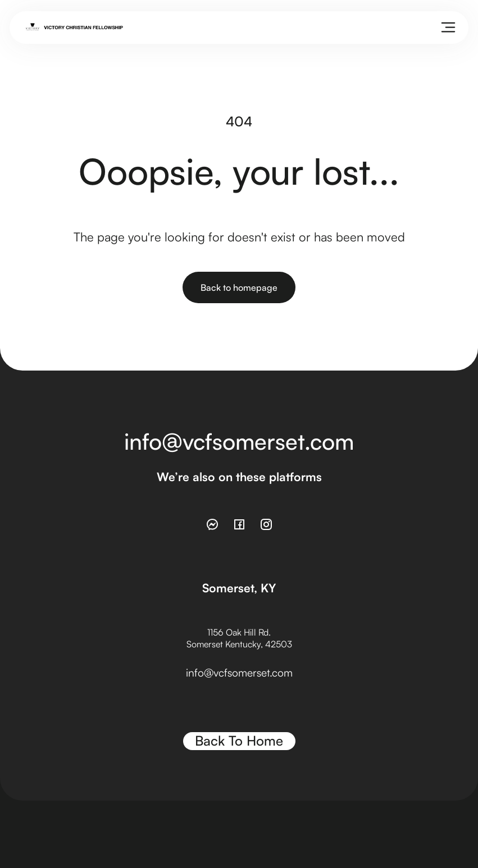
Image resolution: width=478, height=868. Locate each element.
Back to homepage (239, 287)
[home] (75, 28)
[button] (448, 28)
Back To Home (239, 741)
